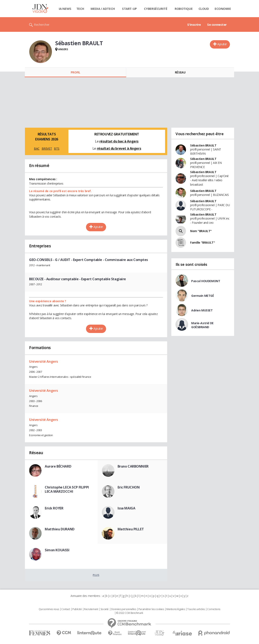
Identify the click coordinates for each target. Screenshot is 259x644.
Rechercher (42, 24)
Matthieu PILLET (131, 529)
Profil (75, 72)
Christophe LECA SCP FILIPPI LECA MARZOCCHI (67, 489)
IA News (65, 9)
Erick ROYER (54, 508)
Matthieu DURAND (60, 529)
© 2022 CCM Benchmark (130, 613)
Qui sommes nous (49, 609)
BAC (37, 148)
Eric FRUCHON (129, 487)
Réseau (180, 72)
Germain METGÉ (203, 296)
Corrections (214, 609)
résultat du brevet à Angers (119, 148)
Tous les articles (196, 609)
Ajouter (222, 44)
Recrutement (91, 609)
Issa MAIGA (126, 508)
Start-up (129, 9)
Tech (80, 9)
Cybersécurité (156, 9)
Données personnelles (124, 609)
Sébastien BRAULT (203, 145)
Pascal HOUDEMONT (206, 281)
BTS (57, 148)
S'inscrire (194, 24)
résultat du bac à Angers (119, 141)
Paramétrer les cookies (151, 609)
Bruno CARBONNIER (133, 466)
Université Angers (44, 361)
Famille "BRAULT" (203, 242)
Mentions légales (176, 609)
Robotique (184, 9)
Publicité (77, 609)
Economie (223, 9)
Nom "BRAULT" (201, 231)
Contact (66, 609)
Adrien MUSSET (202, 310)
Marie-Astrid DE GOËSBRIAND (202, 325)
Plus (96, 575)
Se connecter (217, 24)
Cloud (204, 9)
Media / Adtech (103, 9)
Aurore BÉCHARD (58, 466)
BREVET (47, 148)
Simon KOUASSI (57, 550)
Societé (105, 609)
